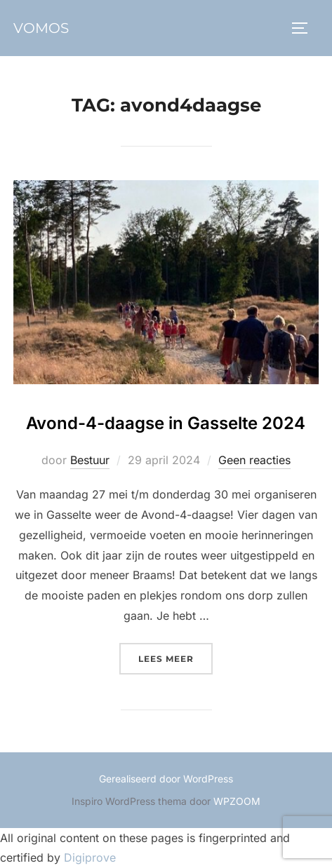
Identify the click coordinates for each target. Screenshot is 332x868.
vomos (41, 28)
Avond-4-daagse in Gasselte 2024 (166, 423)
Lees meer (175, 657)
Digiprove (90, 857)
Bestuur (90, 460)
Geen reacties (254, 460)
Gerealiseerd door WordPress (166, 779)
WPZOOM (237, 801)
